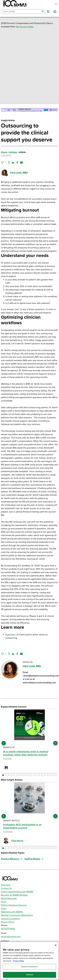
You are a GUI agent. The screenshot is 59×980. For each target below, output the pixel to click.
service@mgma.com (11, 937)
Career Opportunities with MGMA (17, 892)
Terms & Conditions (10, 919)
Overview (6, 885)
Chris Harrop (17, 841)
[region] (29, 961)
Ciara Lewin (19, 173)
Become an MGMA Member (14, 895)
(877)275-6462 (8, 929)
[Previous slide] (4, 743)
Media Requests (9, 898)
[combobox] (21, 12)
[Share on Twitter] (9, 162)
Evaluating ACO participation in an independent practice (22, 826)
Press (4, 909)
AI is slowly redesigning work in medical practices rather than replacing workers (26, 753)
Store (4, 902)
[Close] (56, 945)
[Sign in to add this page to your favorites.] (2, 162)
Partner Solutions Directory (14, 905)
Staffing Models (32, 859)
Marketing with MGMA (12, 912)
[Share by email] (21, 162)
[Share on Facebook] (17, 162)
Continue (29, 975)
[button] (48, 12)
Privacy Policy (8, 922)
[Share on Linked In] (13, 162)
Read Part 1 (11, 635)
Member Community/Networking (17, 915)
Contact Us (6, 888)
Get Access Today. (25, 27)
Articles (13, 152)
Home (4, 152)
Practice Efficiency (10, 859)
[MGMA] (15, 4)
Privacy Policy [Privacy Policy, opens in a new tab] (18, 961)
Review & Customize (29, 967)
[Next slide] (55, 743)
